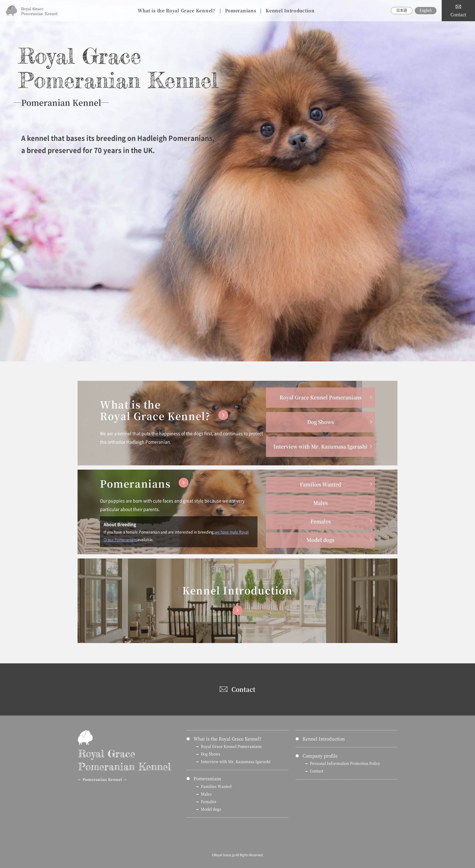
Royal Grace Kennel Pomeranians (321, 397)
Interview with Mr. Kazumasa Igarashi (321, 446)
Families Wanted (321, 484)
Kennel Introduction (290, 10)
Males (321, 503)
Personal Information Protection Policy (345, 763)
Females (321, 521)
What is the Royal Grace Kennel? (177, 10)
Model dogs (321, 540)
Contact (458, 14)
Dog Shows (321, 422)
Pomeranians (241, 10)
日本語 (402, 10)
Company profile (320, 756)
